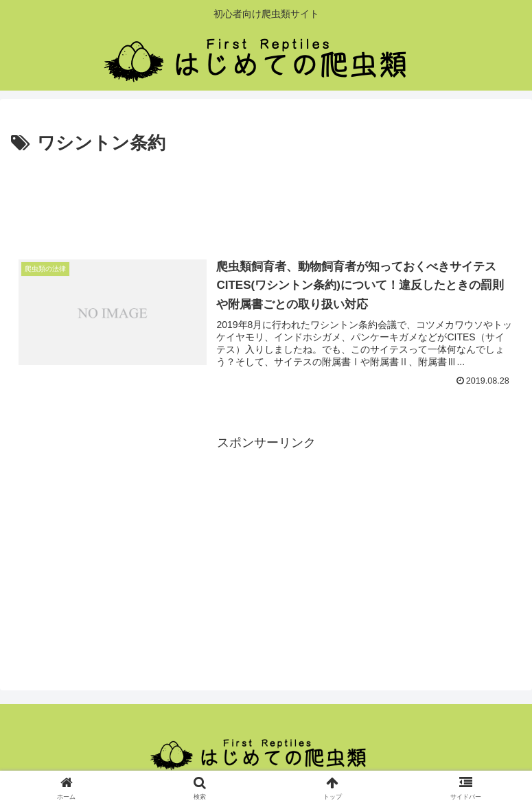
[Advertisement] (266, 197)
